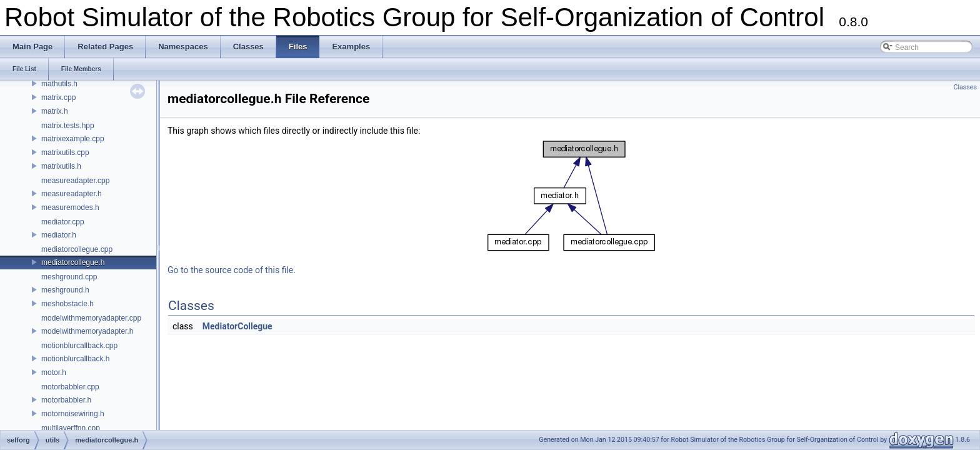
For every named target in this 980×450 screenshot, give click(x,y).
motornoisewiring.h (73, 414)
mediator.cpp (63, 222)
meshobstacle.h (67, 304)
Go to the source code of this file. (232, 270)
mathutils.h (59, 84)
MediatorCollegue (237, 326)
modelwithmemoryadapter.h (87, 331)
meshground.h (65, 290)
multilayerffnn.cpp (71, 428)
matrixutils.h (61, 166)
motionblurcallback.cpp (79, 346)
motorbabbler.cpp (70, 387)
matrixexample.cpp (73, 139)
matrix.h (55, 111)
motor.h (54, 372)
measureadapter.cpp (75, 181)
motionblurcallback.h (75, 359)
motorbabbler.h (66, 400)
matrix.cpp (58, 97)
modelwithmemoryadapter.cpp (91, 318)
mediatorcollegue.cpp (77, 249)
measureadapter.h (72, 194)
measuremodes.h (70, 207)
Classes (965, 87)
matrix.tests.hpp (68, 126)
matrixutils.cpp (65, 152)
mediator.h (59, 235)
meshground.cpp (69, 277)
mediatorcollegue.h (73, 262)
